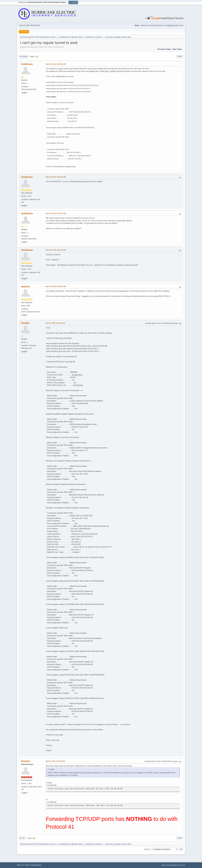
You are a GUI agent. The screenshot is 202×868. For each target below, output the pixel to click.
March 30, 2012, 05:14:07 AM (56, 177)
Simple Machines (36, 865)
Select (53, 785)
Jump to (147, 849)
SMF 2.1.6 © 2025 (23, 865)
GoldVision (27, 64)
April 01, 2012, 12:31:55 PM (55, 761)
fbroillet (25, 323)
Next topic (177, 49)
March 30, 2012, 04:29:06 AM (56, 64)
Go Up (22, 838)
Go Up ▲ (182, 865)
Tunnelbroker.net (171, 25)
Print (180, 57)
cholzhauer (27, 177)
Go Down (23, 57)
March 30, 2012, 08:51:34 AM (56, 213)
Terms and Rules (172, 865)
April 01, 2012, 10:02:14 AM (55, 323)
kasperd (25, 287)
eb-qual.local (77, 375)
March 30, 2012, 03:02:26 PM (56, 286)
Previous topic (164, 49)
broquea (25, 761)
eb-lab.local (78, 385)
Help (163, 865)
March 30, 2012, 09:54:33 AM (56, 250)
